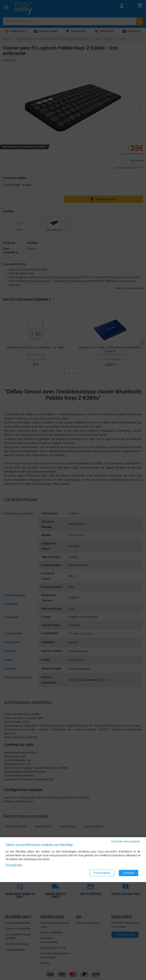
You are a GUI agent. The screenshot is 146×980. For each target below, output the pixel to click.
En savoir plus (14, 865)
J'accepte (129, 873)
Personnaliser (102, 873)
